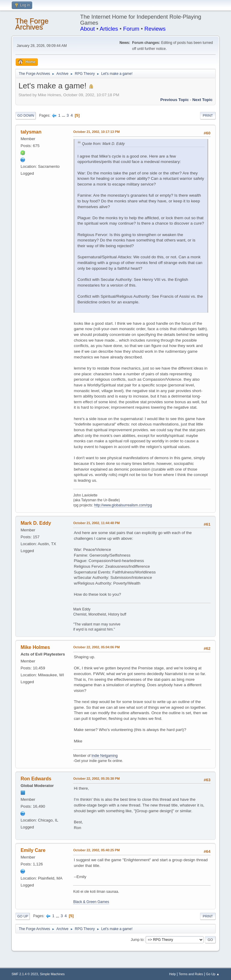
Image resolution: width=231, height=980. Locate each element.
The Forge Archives (32, 24)
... (64, 115)
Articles (109, 29)
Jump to (137, 940)
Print (208, 115)
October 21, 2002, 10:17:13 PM (96, 132)
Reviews (155, 29)
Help (172, 974)
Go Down (26, 115)
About (88, 29)
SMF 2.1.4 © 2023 (25, 974)
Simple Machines (52, 974)
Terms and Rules (191, 974)
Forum (131, 29)
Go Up (23, 916)
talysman (31, 132)
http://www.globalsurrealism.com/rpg (123, 505)
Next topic (202, 100)
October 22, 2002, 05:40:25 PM (96, 850)
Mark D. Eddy (36, 523)
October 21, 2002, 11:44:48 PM (96, 523)
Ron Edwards (36, 779)
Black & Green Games (91, 902)
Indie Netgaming (105, 756)
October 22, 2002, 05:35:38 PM (96, 779)
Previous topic (175, 100)
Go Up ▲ (213, 974)
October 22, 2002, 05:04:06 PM (96, 647)
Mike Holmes (35, 647)
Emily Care (33, 850)
